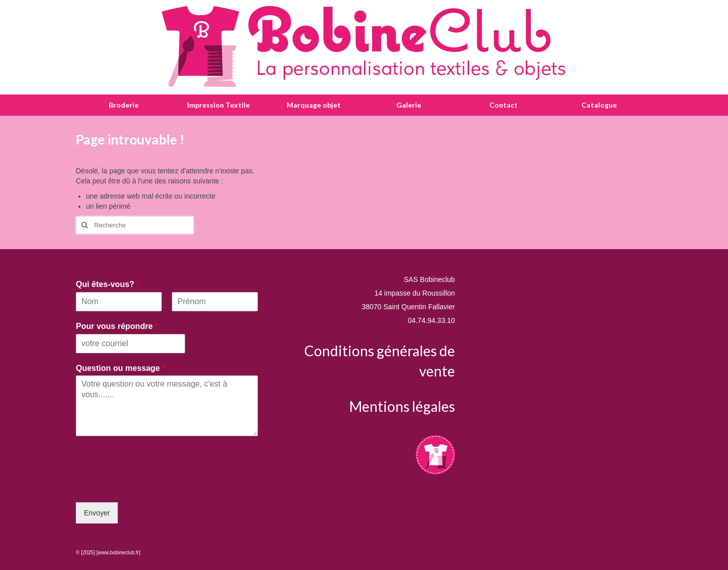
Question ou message (121, 368)
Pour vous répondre (117, 326)
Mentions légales (402, 406)
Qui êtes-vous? (108, 284)
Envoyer (97, 513)
